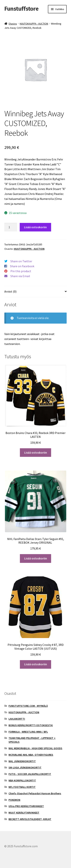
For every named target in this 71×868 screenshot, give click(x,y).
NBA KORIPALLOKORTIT (22, 780)
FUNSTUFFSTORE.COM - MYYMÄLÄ (28, 706)
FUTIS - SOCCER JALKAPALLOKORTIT (30, 774)
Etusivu (13, 24)
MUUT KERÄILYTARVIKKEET (24, 813)
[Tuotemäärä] (11, 227)
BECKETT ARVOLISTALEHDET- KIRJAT (30, 819)
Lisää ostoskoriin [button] (36, 452)
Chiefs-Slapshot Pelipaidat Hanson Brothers (35, 793)
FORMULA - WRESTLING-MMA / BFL (28, 732)
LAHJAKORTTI (17, 719)
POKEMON (14, 800)
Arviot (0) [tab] (10, 291)
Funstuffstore (21, 9)
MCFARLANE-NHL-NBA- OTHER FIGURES (31, 755)
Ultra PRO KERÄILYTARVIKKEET (26, 806)
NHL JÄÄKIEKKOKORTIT (22, 761)
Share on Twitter (21, 261)
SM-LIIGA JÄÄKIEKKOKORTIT (25, 767)
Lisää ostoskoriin (35, 227)
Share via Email (20, 276)
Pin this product (21, 271)
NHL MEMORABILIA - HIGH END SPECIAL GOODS (35, 748)
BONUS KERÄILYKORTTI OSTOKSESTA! (31, 725)
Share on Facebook (22, 266)
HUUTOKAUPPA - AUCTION (34, 24)
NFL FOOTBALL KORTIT (22, 787)
